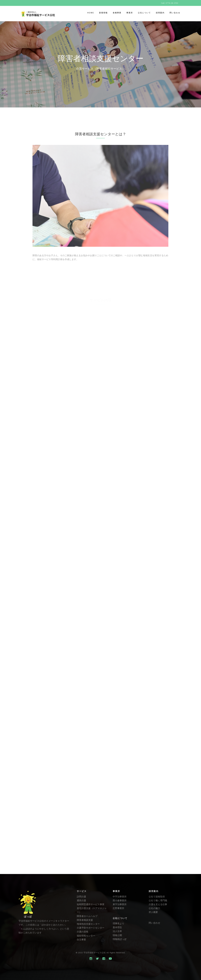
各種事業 (117, 13)
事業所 (130, 13)
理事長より (118, 923)
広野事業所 (118, 908)
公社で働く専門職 (158, 900)
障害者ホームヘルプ (87, 916)
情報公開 (117, 935)
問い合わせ (175, 13)
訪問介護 (81, 897)
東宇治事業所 (120, 904)
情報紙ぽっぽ (120, 939)
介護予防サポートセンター (91, 928)
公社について (144, 13)
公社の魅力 (154, 908)
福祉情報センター (86, 936)
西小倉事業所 (120, 900)
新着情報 (103, 13)
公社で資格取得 (157, 897)
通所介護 (81, 900)
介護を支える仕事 (158, 904)
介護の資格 (83, 932)
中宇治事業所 (120, 897)
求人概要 (153, 912)
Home (91, 13)
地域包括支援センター (88, 924)
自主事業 (81, 940)
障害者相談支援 (85, 920)
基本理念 (117, 927)
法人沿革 (117, 931)
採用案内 (160, 13)
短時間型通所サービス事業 (91, 904)
